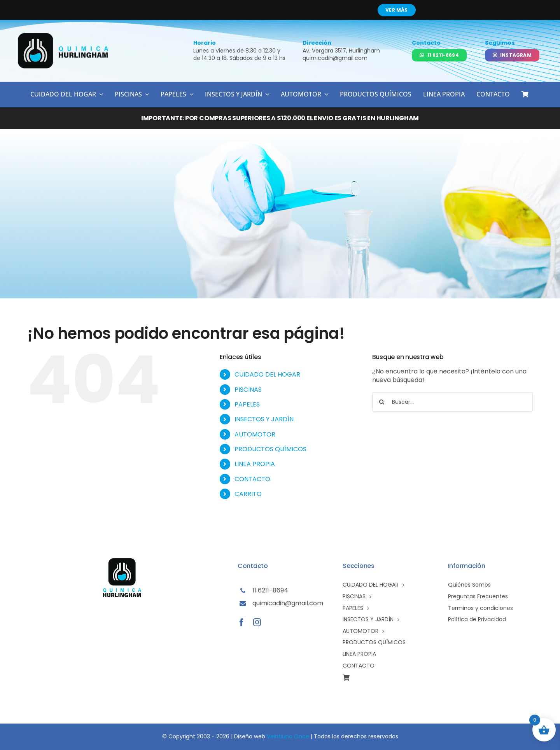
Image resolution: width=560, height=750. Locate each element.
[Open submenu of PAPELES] (190, 94)
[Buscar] (382, 402)
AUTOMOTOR (255, 434)
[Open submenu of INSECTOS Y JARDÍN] (266, 94)
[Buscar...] (452, 402)
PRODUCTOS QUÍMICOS (270, 449)
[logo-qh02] (64, 36)
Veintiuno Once (288, 736)
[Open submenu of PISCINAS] (145, 94)
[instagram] (257, 622)
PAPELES (247, 404)
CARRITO (248, 494)
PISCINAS (248, 390)
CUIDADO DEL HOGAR (267, 374)
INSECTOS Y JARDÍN (264, 419)
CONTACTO (252, 479)
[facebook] (241, 622)
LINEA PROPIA (255, 464)
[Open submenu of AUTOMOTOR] (325, 94)
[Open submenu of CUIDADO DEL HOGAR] (100, 94)
